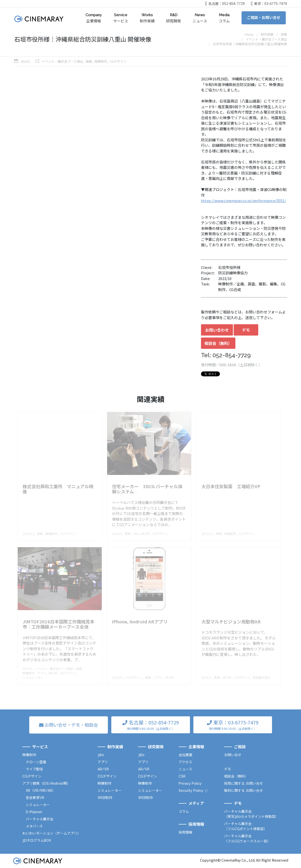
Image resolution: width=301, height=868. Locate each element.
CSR (182, 776)
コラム (224, 18)
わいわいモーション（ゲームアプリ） (52, 833)
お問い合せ (233, 755)
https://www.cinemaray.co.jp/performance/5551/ (244, 200)
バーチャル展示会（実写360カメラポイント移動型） (251, 814)
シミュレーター (38, 805)
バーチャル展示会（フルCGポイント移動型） (246, 826)
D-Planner (34, 812)
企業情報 (94, 18)
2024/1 (26, 61)
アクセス (185, 762)
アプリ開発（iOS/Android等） (46, 783)
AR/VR (103, 769)
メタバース (34, 826)
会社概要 (186, 755)
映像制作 (101, 61)
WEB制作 (105, 798)
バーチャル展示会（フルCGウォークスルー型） (247, 839)
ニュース (200, 18)
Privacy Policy (190, 783)
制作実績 (147, 18)
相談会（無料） (218, 343)
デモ (246, 330)
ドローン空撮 (36, 762)
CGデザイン (118, 61)
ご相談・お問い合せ (264, 18)
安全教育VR (35, 798)
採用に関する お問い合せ (244, 783)
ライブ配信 (34, 769)
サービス (121, 18)
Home (249, 34)
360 (101, 755)
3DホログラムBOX (37, 840)
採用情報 (186, 832)
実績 (89, 61)
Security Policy (191, 791)
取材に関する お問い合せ (244, 791)
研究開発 (173, 18)
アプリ (103, 762)
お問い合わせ (217, 330)
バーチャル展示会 (40, 819)
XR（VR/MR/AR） (41, 791)
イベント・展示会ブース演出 (62, 61)
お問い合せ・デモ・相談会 (71, 725)
